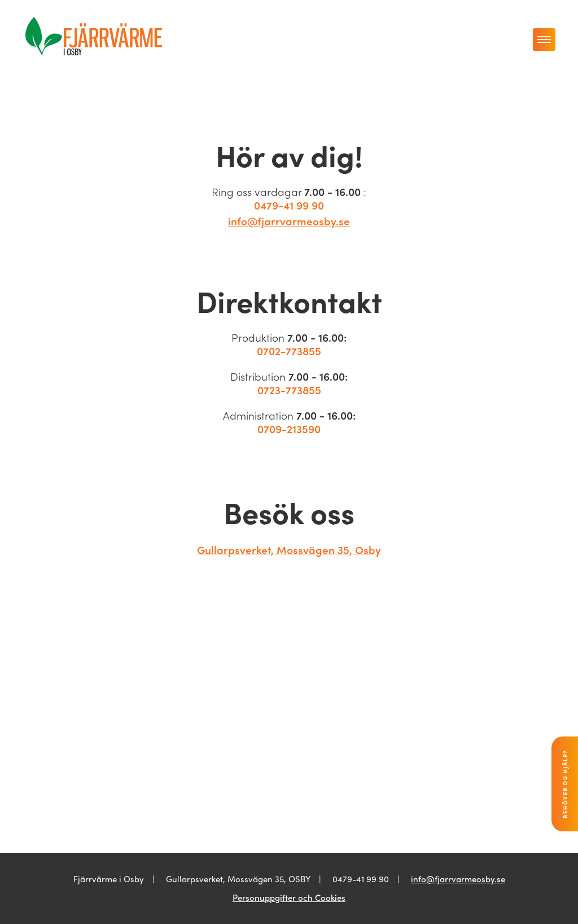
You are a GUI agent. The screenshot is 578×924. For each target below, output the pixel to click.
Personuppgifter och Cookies (289, 897)
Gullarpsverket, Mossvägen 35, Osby (289, 550)
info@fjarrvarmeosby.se (289, 221)
